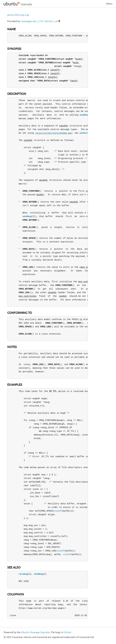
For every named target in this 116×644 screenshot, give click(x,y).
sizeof (58, 511)
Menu (109, 4)
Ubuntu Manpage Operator (36, 632)
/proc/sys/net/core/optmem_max (54, 133)
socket (83, 133)
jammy (11, 15)
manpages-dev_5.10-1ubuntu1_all (39, 21)
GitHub (67, 632)
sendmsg (84, 115)
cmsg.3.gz (24, 15)
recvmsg (23, 574)
